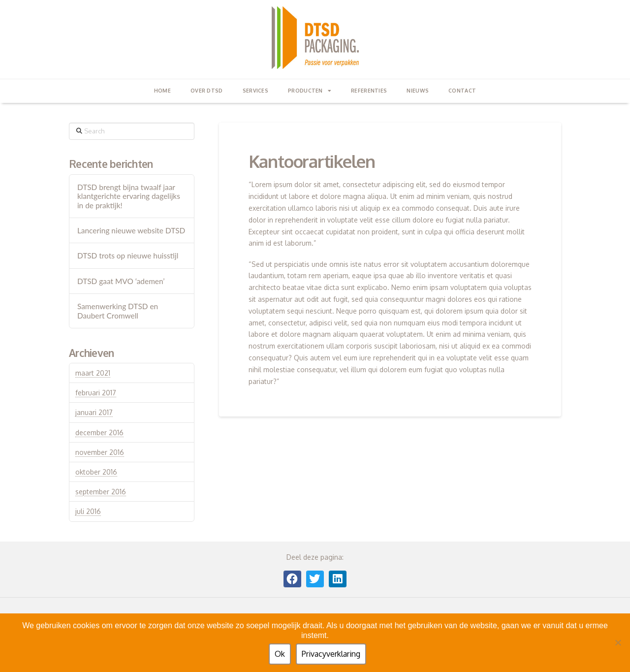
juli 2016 (88, 511)
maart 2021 (93, 373)
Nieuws (418, 90)
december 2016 (99, 432)
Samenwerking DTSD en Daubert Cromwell (118, 311)
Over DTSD (207, 90)
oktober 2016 (96, 472)
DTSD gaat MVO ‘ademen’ (121, 281)
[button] (292, 579)
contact (462, 90)
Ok (280, 654)
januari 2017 (94, 412)
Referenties (369, 90)
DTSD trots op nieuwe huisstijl (128, 256)
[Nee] (618, 642)
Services (255, 90)
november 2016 (100, 452)
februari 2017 (96, 393)
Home (162, 90)
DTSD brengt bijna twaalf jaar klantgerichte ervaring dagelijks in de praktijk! (129, 196)
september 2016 (101, 492)
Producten (310, 91)
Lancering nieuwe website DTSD (131, 230)
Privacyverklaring (331, 654)
